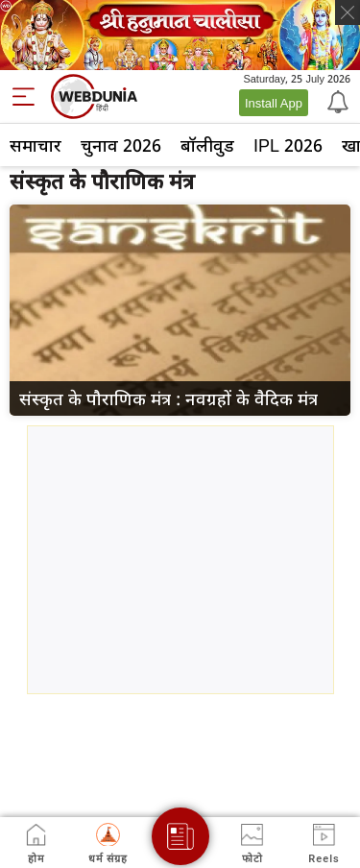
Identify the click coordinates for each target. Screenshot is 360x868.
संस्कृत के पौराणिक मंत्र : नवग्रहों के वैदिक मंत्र (168, 398)
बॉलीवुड (207, 145)
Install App (274, 103)
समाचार (36, 145)
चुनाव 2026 (121, 145)
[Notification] (336, 101)
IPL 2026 (288, 145)
